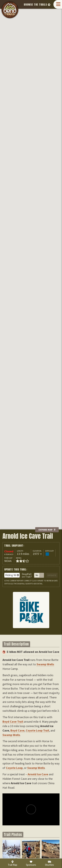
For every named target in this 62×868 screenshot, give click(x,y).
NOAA (8, 561)
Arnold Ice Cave (53, 64)
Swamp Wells (17, 25)
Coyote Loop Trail (37, 730)
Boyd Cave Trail (13, 722)
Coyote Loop (33, 60)
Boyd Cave (39, 26)
